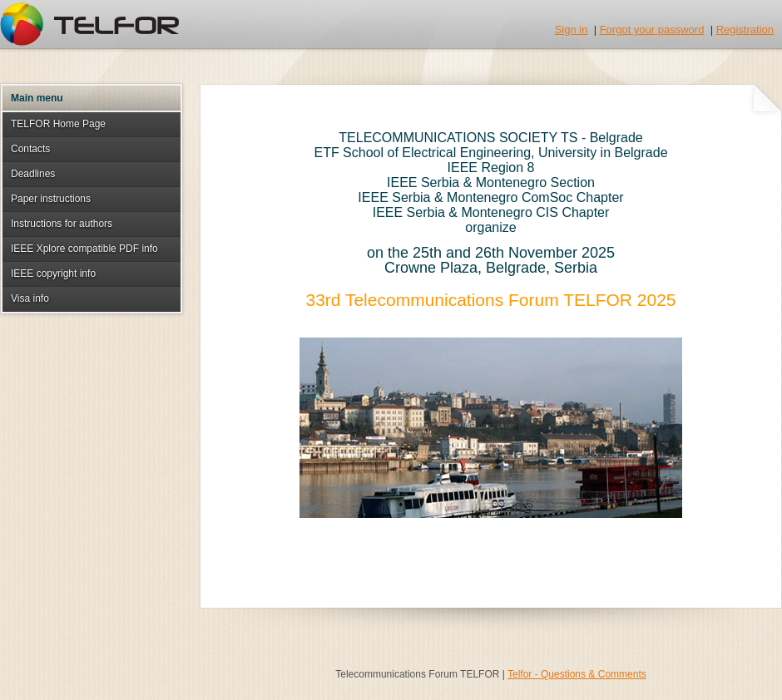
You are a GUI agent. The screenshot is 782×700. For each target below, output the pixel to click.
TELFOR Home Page (58, 124)
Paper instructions (51, 199)
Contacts (30, 149)
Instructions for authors (62, 224)
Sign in (572, 30)
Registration (745, 30)
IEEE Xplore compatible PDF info (84, 249)
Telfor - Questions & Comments (577, 674)
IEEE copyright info (53, 274)
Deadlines (33, 174)
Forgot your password (652, 30)
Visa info (30, 298)
